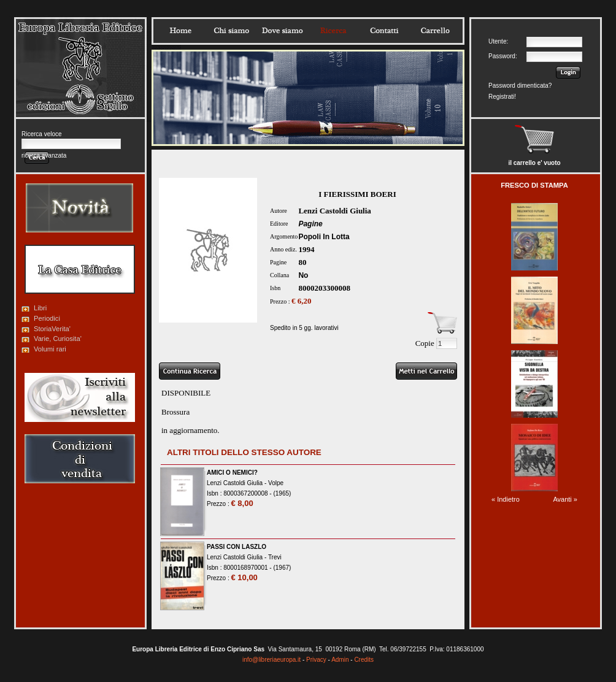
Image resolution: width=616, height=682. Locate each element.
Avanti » (565, 499)
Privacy (316, 660)
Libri (40, 308)
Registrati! (502, 97)
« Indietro (506, 499)
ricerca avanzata (44, 155)
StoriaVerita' (52, 329)
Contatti (384, 31)
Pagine (310, 224)
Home (180, 31)
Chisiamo (231, 31)
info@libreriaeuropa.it (271, 660)
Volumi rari (50, 349)
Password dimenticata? (520, 86)
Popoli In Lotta (324, 237)
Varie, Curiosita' (58, 339)
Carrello (435, 31)
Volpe (276, 483)
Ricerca (333, 31)
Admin (340, 660)
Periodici (47, 318)
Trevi (275, 557)
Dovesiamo (282, 31)
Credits (364, 660)
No (303, 275)
